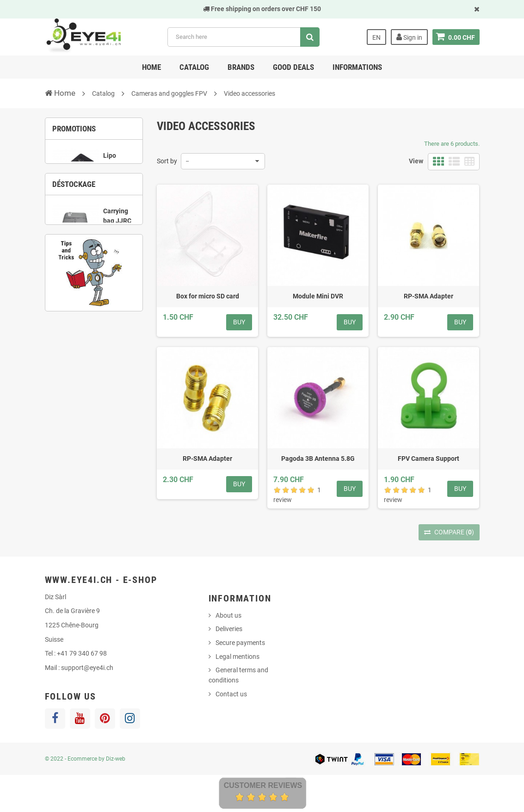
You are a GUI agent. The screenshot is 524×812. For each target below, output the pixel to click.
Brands (241, 67)
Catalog (194, 67)
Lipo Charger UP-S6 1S (117, 170)
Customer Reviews (263, 785)
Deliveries (229, 629)
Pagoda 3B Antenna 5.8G (318, 459)
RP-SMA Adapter (428, 296)
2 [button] (87, 209)
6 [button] (129, 335)
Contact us (231, 694)
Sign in (409, 37)
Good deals (293, 67)
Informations (357, 67)
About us (228, 615)
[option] (94, 174)
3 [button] (101, 209)
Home (151, 67)
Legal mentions (237, 657)
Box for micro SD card (208, 296)
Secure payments (240, 643)
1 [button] (73, 209)
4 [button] (115, 209)
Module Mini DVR (318, 296)
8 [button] (101, 347)
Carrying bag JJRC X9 (117, 288)
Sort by (167, 161)
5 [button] (115, 335)
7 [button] (87, 347)
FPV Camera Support (428, 459)
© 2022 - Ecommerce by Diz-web (85, 759)
